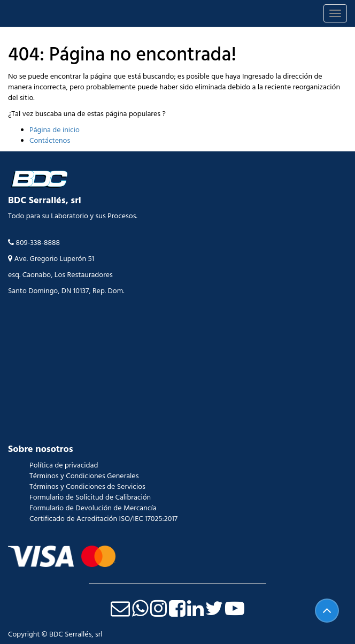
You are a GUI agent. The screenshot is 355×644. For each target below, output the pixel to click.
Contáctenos (50, 141)
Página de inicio (55, 130)
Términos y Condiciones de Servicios (87, 487)
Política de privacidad (64, 465)
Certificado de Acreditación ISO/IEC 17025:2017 (103, 519)
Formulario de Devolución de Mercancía (93, 508)
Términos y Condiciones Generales (84, 476)
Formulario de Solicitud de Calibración (90, 497)
